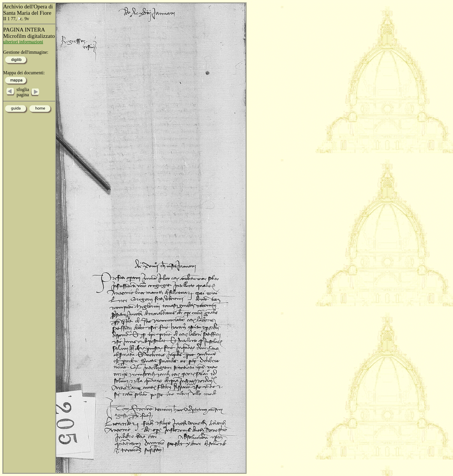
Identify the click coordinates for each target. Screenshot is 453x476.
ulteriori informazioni (23, 42)
